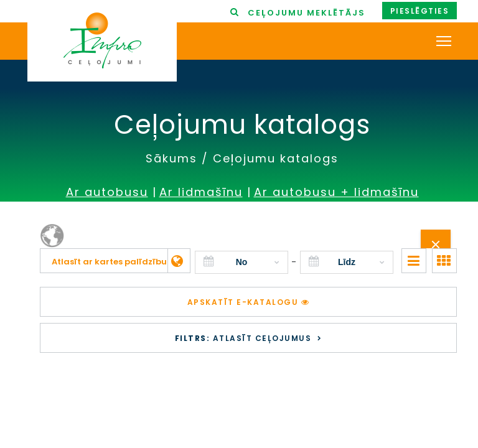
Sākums (171, 158)
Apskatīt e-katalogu (249, 302)
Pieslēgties (420, 11)
